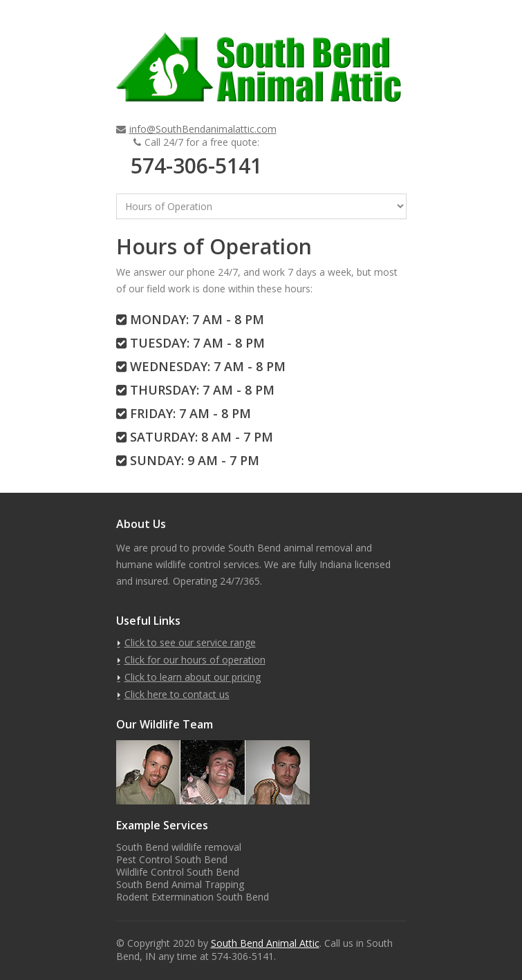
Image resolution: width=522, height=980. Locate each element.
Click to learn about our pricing (193, 677)
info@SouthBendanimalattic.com (203, 129)
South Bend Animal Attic (265, 943)
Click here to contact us (177, 694)
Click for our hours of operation (195, 660)
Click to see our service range (190, 642)
